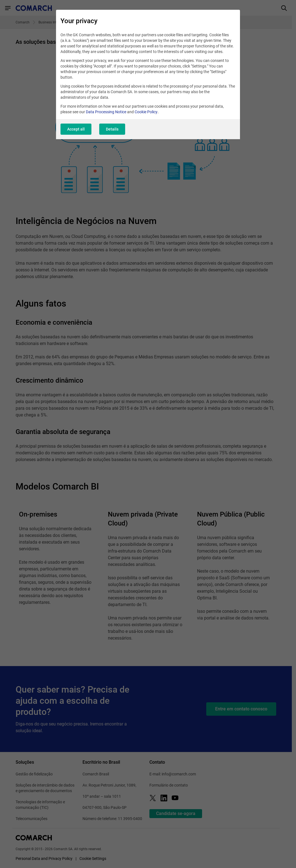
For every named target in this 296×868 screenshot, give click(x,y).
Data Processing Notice (106, 112)
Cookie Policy (146, 112)
